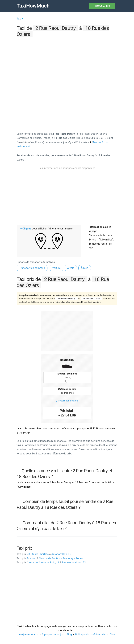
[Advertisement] (67, 61)
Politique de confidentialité (91, 635)
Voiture (56, 268)
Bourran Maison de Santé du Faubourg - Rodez (50, 558)
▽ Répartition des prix (67, 401)
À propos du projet (53, 635)
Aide (112, 635)
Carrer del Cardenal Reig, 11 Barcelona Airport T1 (51, 563)
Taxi (19, 19)
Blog (69, 635)
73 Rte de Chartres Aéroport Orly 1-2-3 (45, 554)
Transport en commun (32, 268)
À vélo (71, 268)
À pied (85, 268)
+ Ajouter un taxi (29, 635)
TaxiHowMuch (33, 6)
